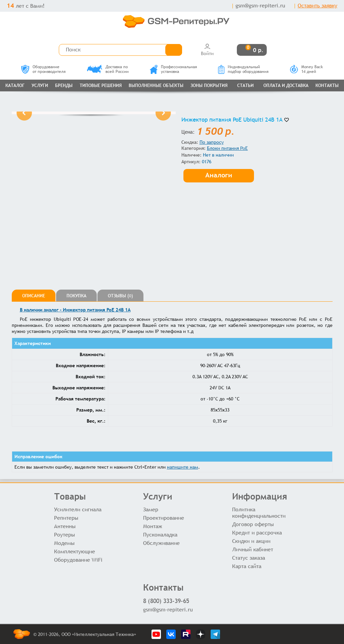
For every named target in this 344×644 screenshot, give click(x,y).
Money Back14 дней (306, 69)
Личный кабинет (253, 549)
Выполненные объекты (156, 85)
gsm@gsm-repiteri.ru (260, 6)
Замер (151, 509)
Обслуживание (161, 543)
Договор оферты (253, 524)
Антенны (65, 526)
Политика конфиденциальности (259, 513)
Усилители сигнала (78, 509)
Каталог (15, 85)
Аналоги (219, 175)
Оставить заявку (317, 6)
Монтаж (153, 526)
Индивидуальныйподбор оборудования (243, 69)
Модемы (64, 543)
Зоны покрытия (209, 85)
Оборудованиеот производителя (43, 69)
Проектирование (164, 518)
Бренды (64, 85)
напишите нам (183, 467)
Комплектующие (75, 551)
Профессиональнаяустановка (173, 69)
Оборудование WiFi (78, 560)
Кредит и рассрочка (257, 533)
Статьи (245, 85)
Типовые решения (101, 85)
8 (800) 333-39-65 (166, 601)
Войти (207, 50)
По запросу (212, 142)
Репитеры (66, 518)
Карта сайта (247, 566)
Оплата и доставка (286, 85)
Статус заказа (249, 558)
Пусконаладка (160, 535)
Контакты (327, 85)
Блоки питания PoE (227, 148)
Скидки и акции (251, 541)
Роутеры (64, 535)
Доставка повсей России (108, 69)
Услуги (40, 85)
